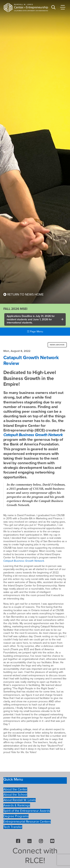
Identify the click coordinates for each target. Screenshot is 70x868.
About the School (15, 795)
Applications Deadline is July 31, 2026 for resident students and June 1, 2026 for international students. (31, 319)
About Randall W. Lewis (20, 800)
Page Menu (35, 332)
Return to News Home (24, 295)
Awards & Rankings (17, 805)
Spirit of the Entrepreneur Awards (27, 811)
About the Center (15, 789)
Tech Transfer (13, 827)
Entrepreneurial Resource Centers (27, 822)
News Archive (57, 345)
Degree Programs (16, 816)
